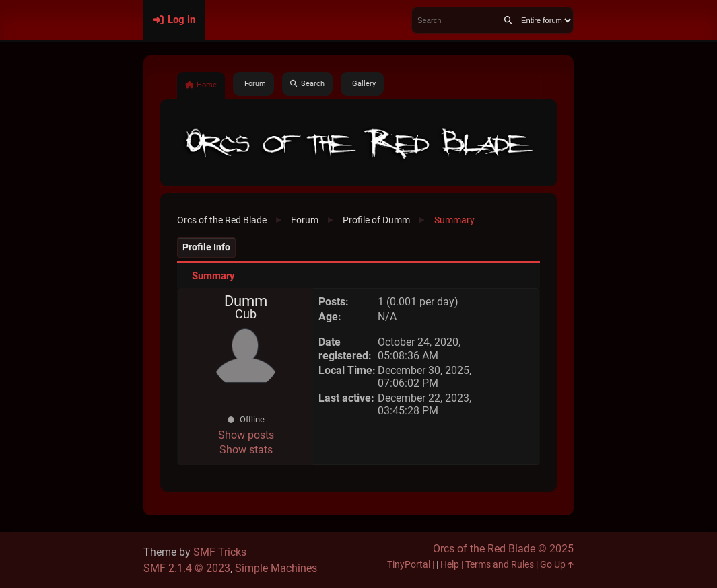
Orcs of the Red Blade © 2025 (503, 549)
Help (450, 565)
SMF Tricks (220, 552)
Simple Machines (276, 568)
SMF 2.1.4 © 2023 (187, 568)
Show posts (246, 435)
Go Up (557, 565)
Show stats (246, 450)
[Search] (508, 20)
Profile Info (206, 247)
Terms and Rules (500, 565)
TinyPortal (409, 565)
